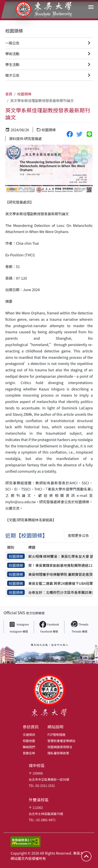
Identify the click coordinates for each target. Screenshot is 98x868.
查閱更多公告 (78, 535)
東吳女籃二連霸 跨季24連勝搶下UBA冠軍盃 (62, 583)
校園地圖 (29, 741)
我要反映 (29, 753)
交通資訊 (29, 735)
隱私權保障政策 (58, 753)
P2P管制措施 (57, 735)
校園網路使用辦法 (60, 747)
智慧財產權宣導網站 (61, 741)
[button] (91, 7)
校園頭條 (14, 31)
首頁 (9, 94)
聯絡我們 (29, 747)
